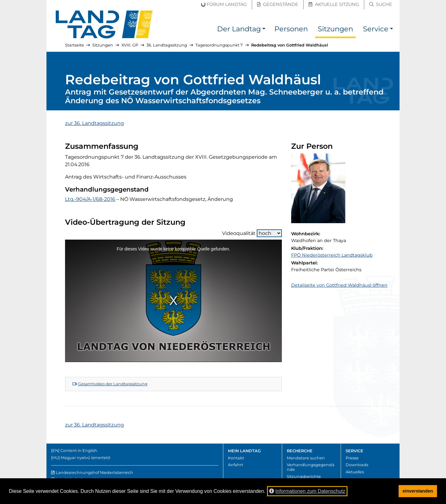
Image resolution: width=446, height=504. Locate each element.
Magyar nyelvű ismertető (85, 458)
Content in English (79, 451)
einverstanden (418, 491)
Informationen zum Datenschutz (307, 491)
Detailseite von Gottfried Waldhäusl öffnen (339, 285)
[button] (264, 30)
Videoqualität (252, 233)
